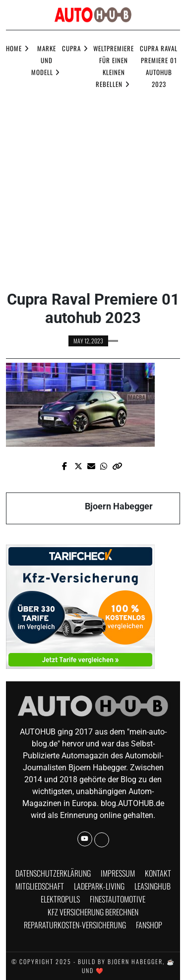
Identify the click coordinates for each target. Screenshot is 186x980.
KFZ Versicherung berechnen (93, 912)
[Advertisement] (93, 188)
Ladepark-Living (99, 886)
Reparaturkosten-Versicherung (75, 925)
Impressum (118, 873)
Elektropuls (60, 899)
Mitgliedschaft (40, 886)
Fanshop (149, 925)
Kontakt (158, 873)
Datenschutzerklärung (53, 873)
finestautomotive (118, 899)
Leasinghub (153, 886)
